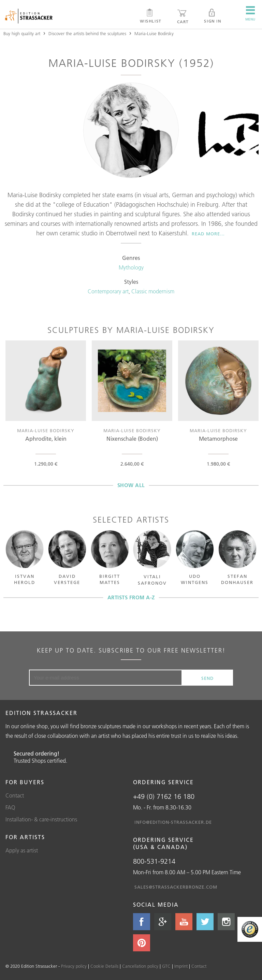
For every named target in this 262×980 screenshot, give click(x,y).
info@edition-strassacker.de (173, 822)
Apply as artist (22, 850)
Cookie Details (104, 966)
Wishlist (151, 16)
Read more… (208, 234)
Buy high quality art (22, 33)
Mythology (131, 267)
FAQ (10, 807)
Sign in (213, 16)
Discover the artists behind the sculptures (87, 33)
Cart (183, 16)
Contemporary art (108, 291)
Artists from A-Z (131, 597)
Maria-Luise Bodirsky (154, 33)
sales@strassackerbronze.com (176, 887)
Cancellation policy (140, 966)
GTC (166, 966)
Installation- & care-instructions (41, 819)
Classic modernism (153, 291)
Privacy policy (74, 966)
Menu (250, 14)
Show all (131, 485)
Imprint (181, 966)
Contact (15, 795)
